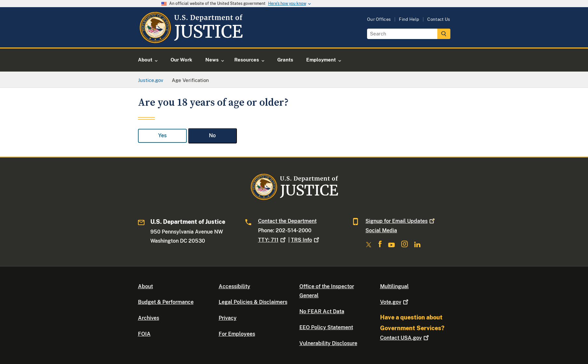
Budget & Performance (166, 302)
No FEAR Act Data (322, 311)
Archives (149, 318)
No (212, 135)
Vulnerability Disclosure (328, 343)
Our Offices (379, 19)
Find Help (409, 19)
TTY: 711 (273, 240)
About (145, 286)
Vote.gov (395, 302)
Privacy (228, 318)
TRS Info (306, 240)
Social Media (381, 230)
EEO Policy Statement (326, 327)
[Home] (191, 40)
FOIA (144, 334)
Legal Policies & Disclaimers (253, 302)
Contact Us (439, 19)
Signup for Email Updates (401, 221)
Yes (162, 135)
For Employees (237, 334)
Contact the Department (287, 221)
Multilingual (394, 286)
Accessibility (234, 286)
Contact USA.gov (405, 338)
